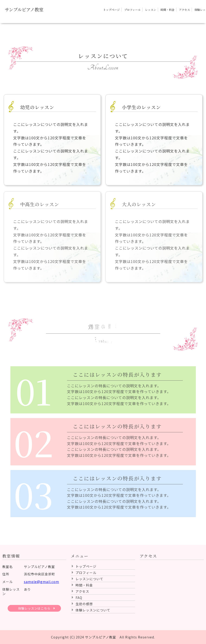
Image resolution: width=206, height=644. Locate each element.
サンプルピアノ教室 (24, 10)
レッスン (151, 10)
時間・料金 (168, 10)
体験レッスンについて (93, 610)
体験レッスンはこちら (34, 608)
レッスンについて (89, 579)
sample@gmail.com (41, 582)
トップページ (111, 10)
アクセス (184, 10)
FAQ (79, 598)
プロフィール (132, 10)
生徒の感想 (84, 604)
